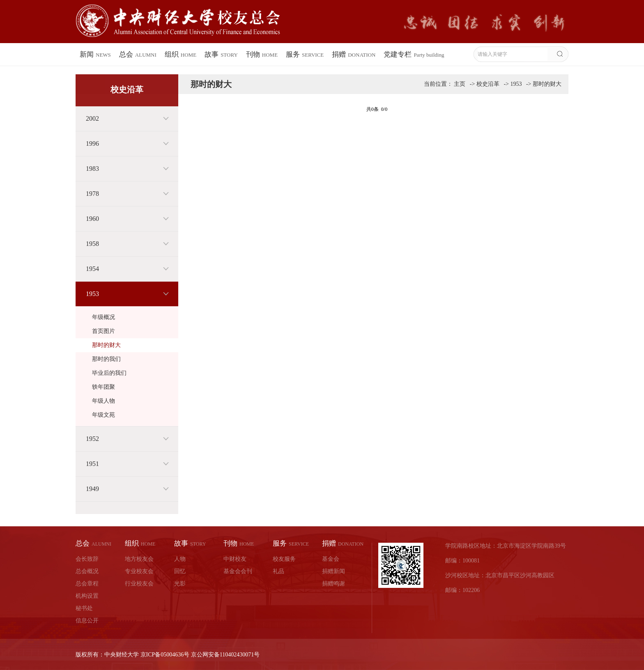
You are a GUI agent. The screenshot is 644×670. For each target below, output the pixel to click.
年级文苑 (103, 415)
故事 (221, 54)
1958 (92, 244)
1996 (92, 143)
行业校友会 (139, 584)
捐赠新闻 (333, 571)
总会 (138, 54)
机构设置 (87, 596)
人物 (180, 559)
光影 (180, 584)
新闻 (95, 54)
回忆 (180, 571)
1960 (92, 219)
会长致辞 (87, 559)
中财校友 (235, 559)
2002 (92, 118)
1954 (92, 269)
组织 (181, 54)
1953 (92, 294)
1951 (92, 464)
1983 (92, 169)
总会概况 (87, 571)
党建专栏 (414, 54)
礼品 (278, 571)
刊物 (262, 54)
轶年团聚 (103, 387)
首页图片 (103, 331)
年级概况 (103, 317)
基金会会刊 (238, 571)
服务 (305, 54)
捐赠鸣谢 (333, 584)
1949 (92, 489)
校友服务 (284, 559)
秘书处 (84, 608)
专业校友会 (139, 571)
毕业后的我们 (109, 373)
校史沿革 (488, 84)
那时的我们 (106, 359)
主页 (460, 84)
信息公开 (87, 621)
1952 (92, 439)
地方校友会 (139, 559)
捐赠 (354, 54)
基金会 (331, 559)
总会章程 (87, 584)
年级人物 (103, 401)
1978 (92, 194)
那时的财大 (106, 345)
